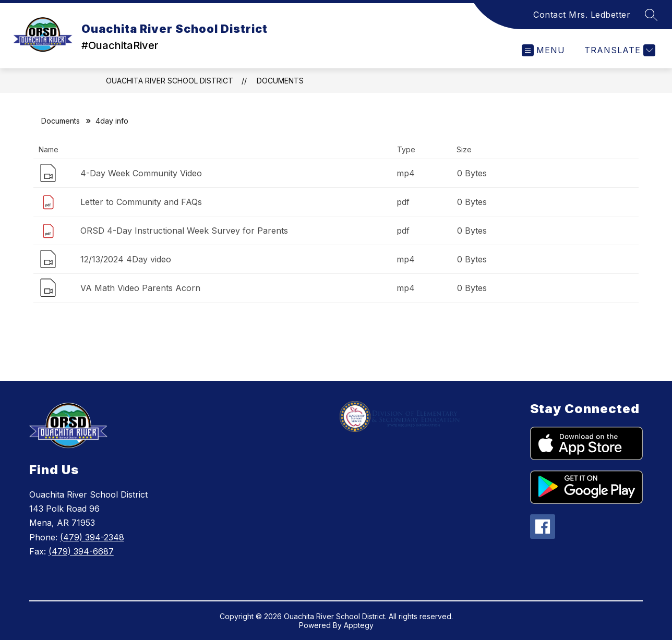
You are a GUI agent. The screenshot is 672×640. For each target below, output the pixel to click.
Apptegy (359, 625)
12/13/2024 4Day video (126, 259)
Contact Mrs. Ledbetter (582, 15)
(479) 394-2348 (92, 537)
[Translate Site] (619, 50)
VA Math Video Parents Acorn (140, 288)
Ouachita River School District (170, 81)
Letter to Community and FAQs (141, 202)
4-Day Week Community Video (141, 173)
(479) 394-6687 (81, 551)
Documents (280, 81)
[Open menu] (543, 50)
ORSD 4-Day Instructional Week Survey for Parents (184, 231)
